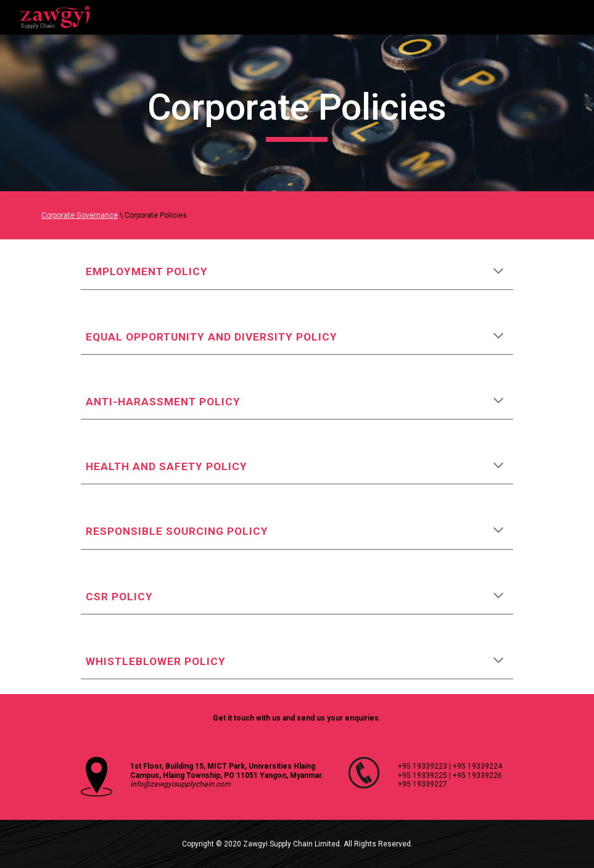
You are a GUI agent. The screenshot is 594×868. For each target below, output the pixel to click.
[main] (297, 113)
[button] (498, 272)
